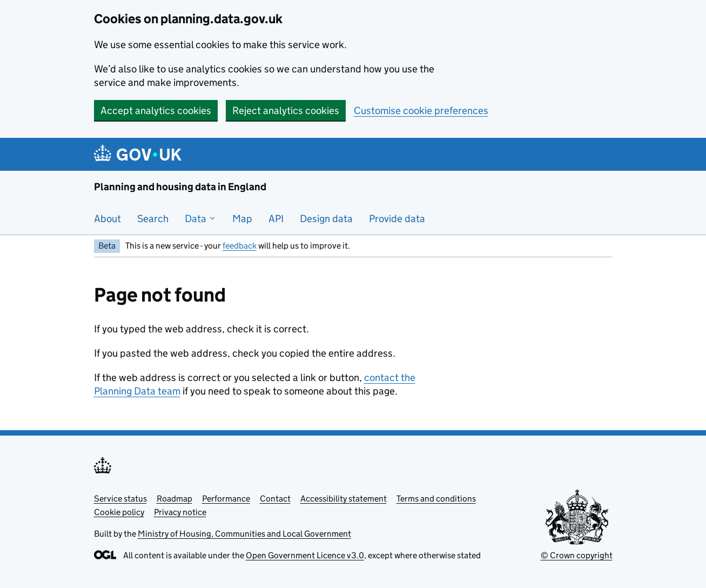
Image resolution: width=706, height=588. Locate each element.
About (107, 219)
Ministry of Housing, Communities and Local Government (244, 534)
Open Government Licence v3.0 (305, 555)
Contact (275, 499)
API (276, 219)
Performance (226, 499)
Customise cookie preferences (421, 111)
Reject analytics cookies (286, 111)
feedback (240, 246)
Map (242, 219)
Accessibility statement (344, 499)
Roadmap (174, 499)
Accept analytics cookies (156, 111)
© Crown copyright (577, 555)
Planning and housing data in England (180, 187)
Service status (120, 499)
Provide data (397, 219)
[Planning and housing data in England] (140, 154)
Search (153, 219)
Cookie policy (119, 512)
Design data (326, 219)
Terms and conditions (436, 499)
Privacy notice (180, 512)
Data (200, 219)
